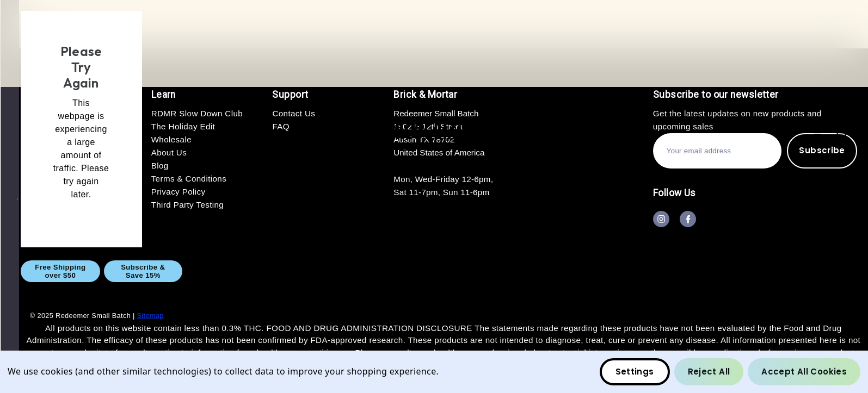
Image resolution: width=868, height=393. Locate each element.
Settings (635, 372)
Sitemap (150, 316)
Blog (834, 271)
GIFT (439, 271)
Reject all (709, 372)
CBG (332, 271)
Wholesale (503, 271)
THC (386, 271)
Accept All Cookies (804, 372)
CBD (278, 271)
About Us (578, 271)
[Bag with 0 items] (841, 133)
